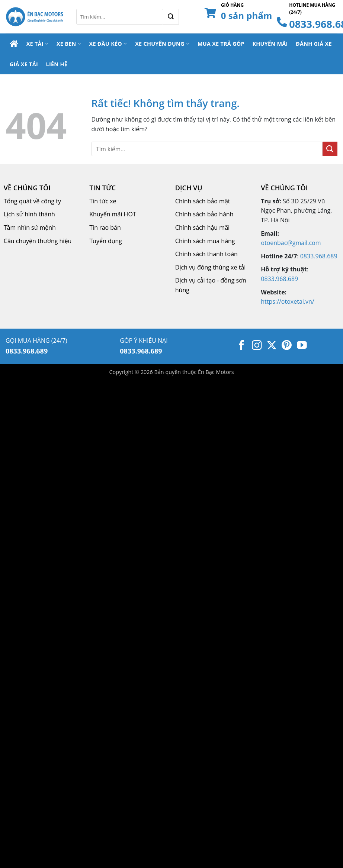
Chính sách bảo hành (204, 214)
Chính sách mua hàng (205, 241)
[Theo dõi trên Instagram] (257, 346)
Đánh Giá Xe (314, 44)
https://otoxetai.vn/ (287, 301)
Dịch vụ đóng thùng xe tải (210, 267)
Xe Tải (38, 44)
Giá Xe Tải (24, 64)
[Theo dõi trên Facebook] (242, 346)
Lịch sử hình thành (29, 214)
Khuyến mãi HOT (113, 214)
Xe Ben (69, 44)
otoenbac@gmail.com (291, 243)
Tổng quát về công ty (32, 201)
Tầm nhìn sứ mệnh (30, 228)
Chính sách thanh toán (206, 254)
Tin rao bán (105, 228)
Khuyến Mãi (270, 44)
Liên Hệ (57, 64)
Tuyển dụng (106, 241)
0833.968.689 (319, 256)
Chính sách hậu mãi (202, 228)
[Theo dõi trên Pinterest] (287, 346)
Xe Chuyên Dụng (162, 44)
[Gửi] (171, 17)
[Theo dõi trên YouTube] (302, 346)
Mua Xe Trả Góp (221, 44)
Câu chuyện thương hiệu (38, 241)
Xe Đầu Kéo (108, 44)
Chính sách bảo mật (203, 201)
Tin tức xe (103, 201)
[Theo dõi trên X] (272, 346)
